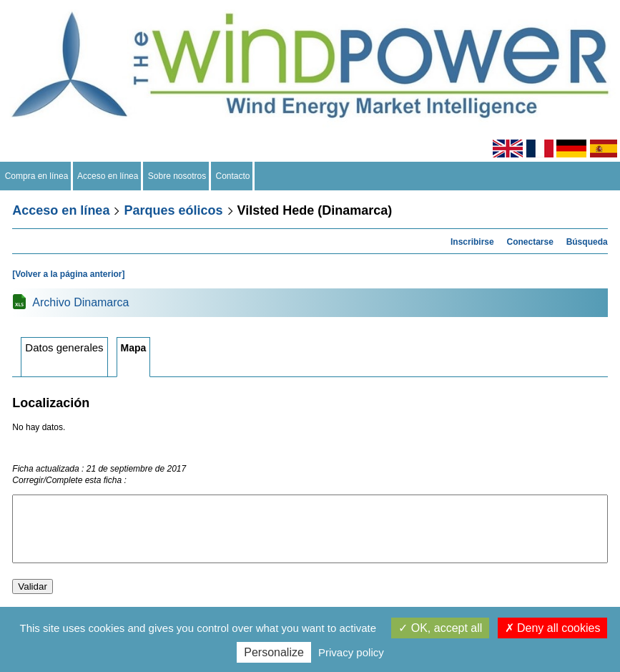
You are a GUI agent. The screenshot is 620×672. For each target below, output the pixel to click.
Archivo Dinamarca (80, 302)
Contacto (233, 176)
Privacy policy (351, 652)
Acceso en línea (108, 176)
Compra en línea (36, 176)
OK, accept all (440, 628)
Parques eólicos (173, 210)
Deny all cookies (553, 628)
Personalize (274, 652)
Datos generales (64, 347)
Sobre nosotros (177, 176)
